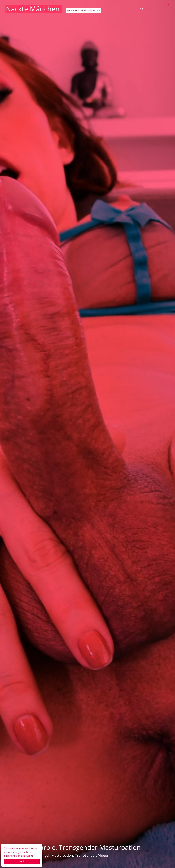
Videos (103, 855)
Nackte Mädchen (33, 9)
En (170, 5)
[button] (142, 9)
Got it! (22, 861)
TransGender (86, 855)
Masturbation (62, 855)
